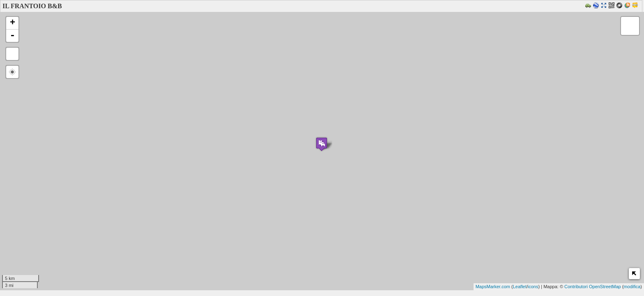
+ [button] (13, 23)
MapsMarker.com (493, 287)
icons (533, 287)
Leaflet (520, 287)
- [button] (12, 36)
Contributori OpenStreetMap (593, 287)
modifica (632, 287)
